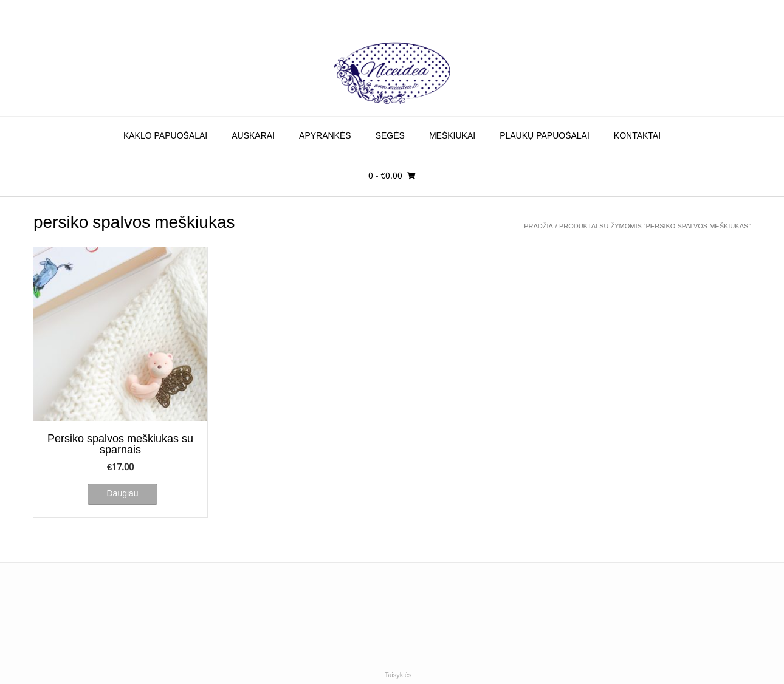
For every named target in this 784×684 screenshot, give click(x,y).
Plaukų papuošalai (545, 136)
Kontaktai (637, 136)
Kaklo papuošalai (165, 136)
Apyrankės (325, 136)
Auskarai (253, 136)
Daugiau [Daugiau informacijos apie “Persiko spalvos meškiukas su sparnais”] (122, 494)
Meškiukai (452, 136)
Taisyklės (398, 675)
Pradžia (538, 227)
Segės (390, 136)
